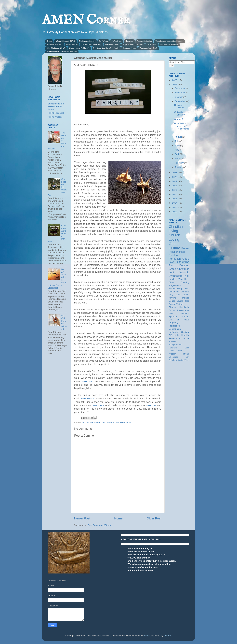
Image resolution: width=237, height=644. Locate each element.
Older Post (154, 518)
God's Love (88, 422)
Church (174, 235)
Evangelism (176, 276)
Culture (174, 248)
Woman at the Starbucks (169, 45)
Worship (184, 272)
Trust (129, 422)
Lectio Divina (151, 45)
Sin (103, 422)
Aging (177, 335)
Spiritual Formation (115, 422)
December (180, 88)
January (179, 167)
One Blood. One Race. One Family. (106, 48)
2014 (175, 203)
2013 (175, 207)
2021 (175, 173)
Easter (186, 295)
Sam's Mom (103, 41)
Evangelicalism (175, 345)
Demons (185, 292)
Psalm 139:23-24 (88, 399)
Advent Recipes (72, 45)
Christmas (183, 269)
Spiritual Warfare (179, 317)
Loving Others (174, 242)
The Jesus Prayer (129, 48)
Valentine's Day (179, 357)
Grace (98, 422)
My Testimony (117, 41)
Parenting (173, 348)
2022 (175, 84)
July (177, 141)
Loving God (183, 301)
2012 (175, 212)
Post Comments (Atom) (99, 525)
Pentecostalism (175, 351)
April (177, 154)
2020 (175, 177)
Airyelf (147, 636)
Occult (172, 310)
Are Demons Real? (112, 45)
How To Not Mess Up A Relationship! (182, 127)
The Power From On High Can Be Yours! (62, 51)
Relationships (177, 252)
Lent (171, 272)
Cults (187, 348)
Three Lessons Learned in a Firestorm (170, 41)
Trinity (187, 360)
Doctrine (184, 265)
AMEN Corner (86, 20)
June (178, 146)
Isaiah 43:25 (151, 406)
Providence (174, 326)
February (180, 163)
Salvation (185, 313)
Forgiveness (175, 285)
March (178, 159)
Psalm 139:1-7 (88, 382)
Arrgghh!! (179, 119)
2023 (175, 80)
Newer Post (82, 518)
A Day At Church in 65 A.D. (66, 41)
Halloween (129, 41)
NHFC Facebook (56, 113)
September (181, 101)
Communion (175, 329)
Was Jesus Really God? (148, 48)
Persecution (175, 338)
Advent (172, 298)
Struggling (183, 262)
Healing (172, 279)
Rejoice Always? (180, 106)
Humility (185, 335)
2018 (175, 186)
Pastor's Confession (144, 41)
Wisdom (172, 354)
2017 (175, 190)
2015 (175, 199)
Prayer (185, 248)
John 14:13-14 (98, 406)
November (180, 93)
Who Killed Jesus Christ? (56, 48)
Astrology (173, 360)
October (179, 97)
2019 (175, 181)
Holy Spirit (175, 295)
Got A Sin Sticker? (180, 113)
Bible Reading (179, 282)
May (177, 150)
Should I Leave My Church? (79, 48)
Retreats (185, 354)
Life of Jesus (179, 320)
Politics (186, 298)
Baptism (181, 360)
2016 (175, 194)
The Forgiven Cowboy (87, 41)
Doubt (172, 301)
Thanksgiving (175, 289)
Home (50, 41)
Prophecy (173, 323)
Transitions (184, 279)
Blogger (168, 636)
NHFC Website (55, 117)
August (179, 137)
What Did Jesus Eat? (55, 45)
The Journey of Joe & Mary (91, 45)
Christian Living (176, 229)
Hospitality (184, 307)
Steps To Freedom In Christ (133, 45)
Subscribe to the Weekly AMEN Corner (56, 106)
